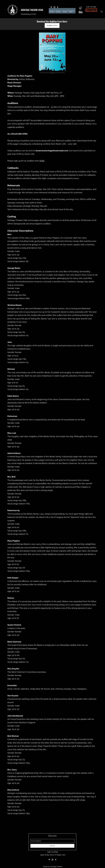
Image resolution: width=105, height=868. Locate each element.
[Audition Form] (52, 25)
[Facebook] (58, 7)
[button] (102, 11)
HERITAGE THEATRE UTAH (32, 10)
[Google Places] (51, 7)
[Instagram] (54, 7)
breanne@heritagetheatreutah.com (52, 151)
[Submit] (52, 846)
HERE (42, 161)
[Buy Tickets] (91, 10)
